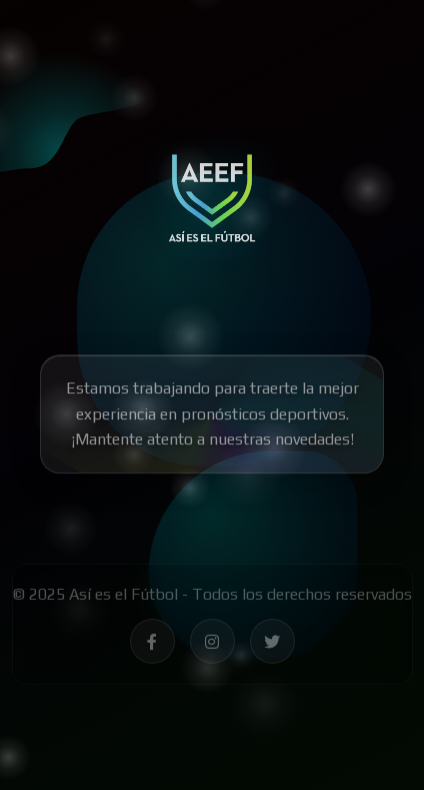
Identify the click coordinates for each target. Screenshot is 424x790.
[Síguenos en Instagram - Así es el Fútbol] (212, 644)
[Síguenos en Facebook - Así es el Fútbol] (152, 644)
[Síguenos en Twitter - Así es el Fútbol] (272, 644)
